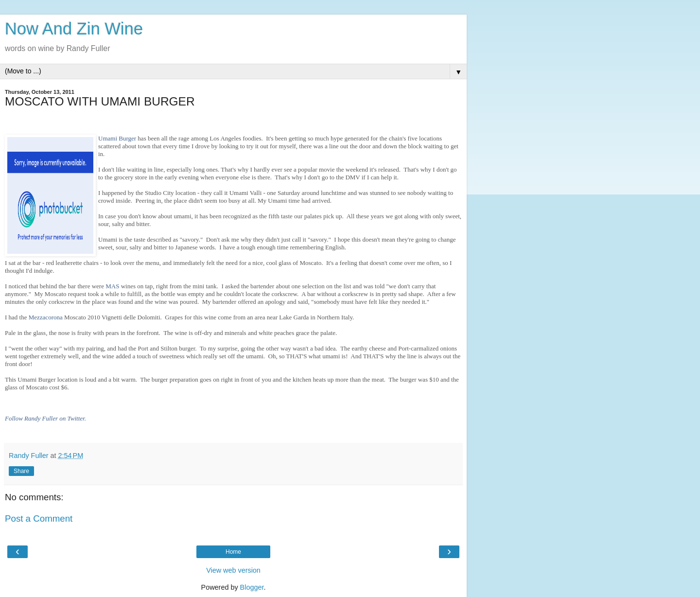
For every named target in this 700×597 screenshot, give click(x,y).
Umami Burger (117, 138)
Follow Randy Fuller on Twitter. (45, 418)
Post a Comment (39, 518)
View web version (233, 570)
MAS (112, 286)
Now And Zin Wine (74, 29)
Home (233, 552)
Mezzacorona (46, 317)
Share (21, 471)
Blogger (252, 587)
